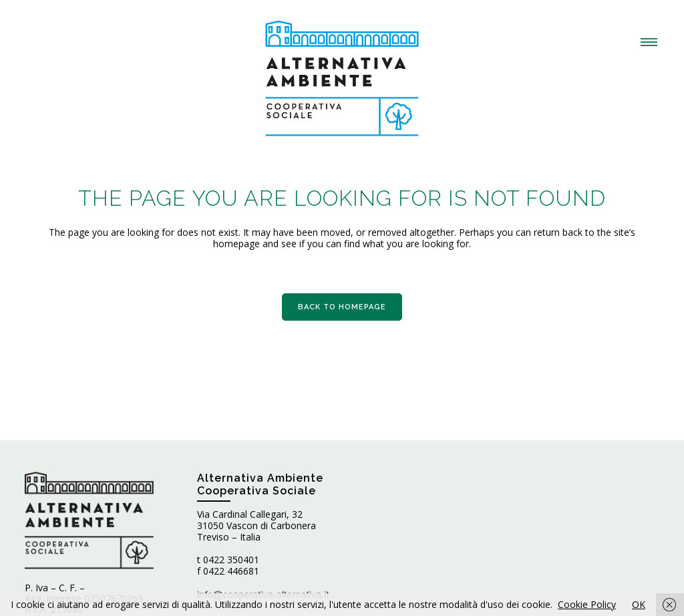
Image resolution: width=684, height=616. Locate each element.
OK (639, 604)
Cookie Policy (587, 604)
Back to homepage (342, 307)
